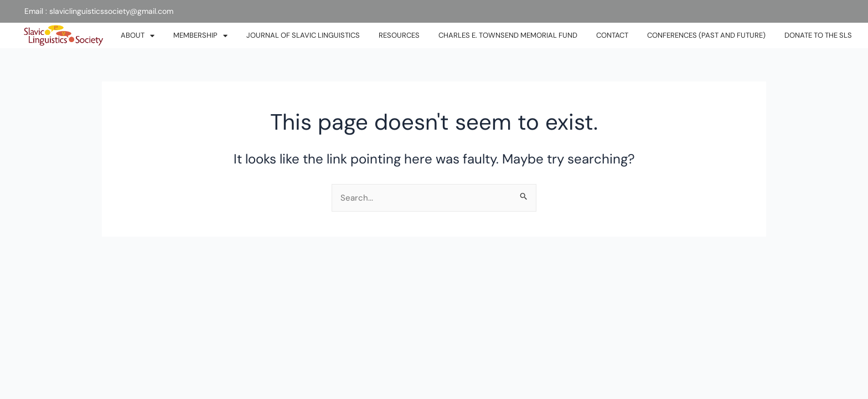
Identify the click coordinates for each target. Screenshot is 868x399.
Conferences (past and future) (706, 35)
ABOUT (138, 36)
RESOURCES (399, 35)
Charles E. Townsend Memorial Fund (508, 35)
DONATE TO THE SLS (818, 35)
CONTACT (612, 35)
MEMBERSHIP (200, 36)
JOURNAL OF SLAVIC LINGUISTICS (303, 35)
